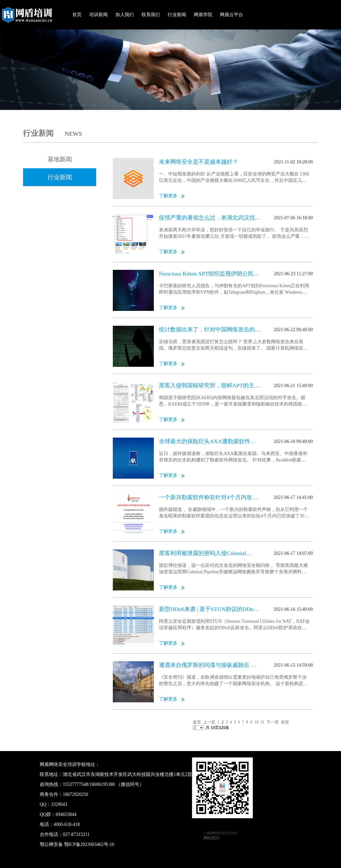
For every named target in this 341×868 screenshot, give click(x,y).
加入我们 (125, 15)
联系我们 (151, 15)
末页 (285, 722)
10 (256, 722)
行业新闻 (177, 15)
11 (262, 722)
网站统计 (212, 838)
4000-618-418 (67, 824)
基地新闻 (60, 159)
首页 (77, 15)
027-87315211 (76, 834)
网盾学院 (203, 15)
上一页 (209, 722)
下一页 (273, 722)
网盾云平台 (232, 15)
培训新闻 (98, 15)
